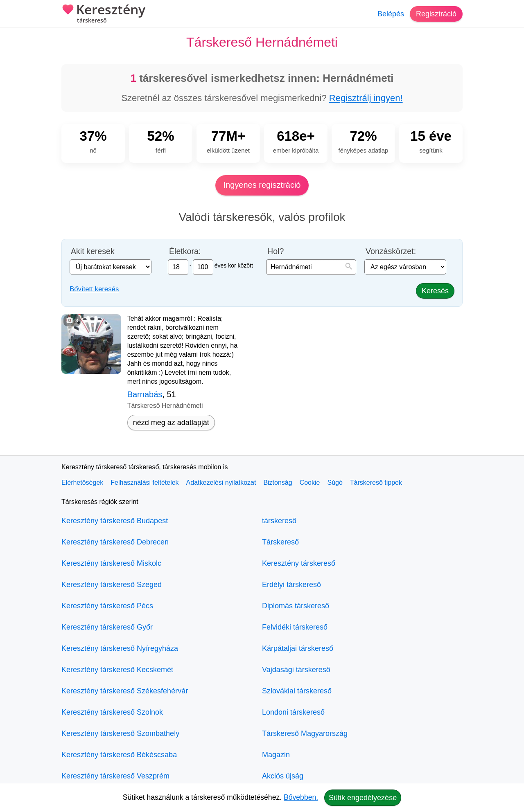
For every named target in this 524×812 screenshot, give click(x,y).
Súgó (335, 482)
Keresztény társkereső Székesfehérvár (125, 691)
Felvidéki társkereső (295, 627)
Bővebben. (301, 797)
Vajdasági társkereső (296, 670)
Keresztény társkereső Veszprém (115, 776)
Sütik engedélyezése (363, 798)
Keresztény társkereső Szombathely (120, 733)
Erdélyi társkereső (291, 585)
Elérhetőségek (82, 482)
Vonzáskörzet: (391, 251)
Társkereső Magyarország (305, 733)
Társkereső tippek (376, 482)
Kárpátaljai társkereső (298, 648)
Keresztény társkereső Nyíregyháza (120, 648)
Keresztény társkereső (299, 563)
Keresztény (103, 14)
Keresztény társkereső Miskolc (111, 563)
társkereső (279, 521)
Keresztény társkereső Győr (107, 627)
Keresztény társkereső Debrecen (115, 542)
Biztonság (278, 482)
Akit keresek (93, 251)
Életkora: (185, 251)
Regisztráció (436, 14)
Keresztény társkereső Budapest (115, 521)
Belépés (391, 14)
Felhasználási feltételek (145, 482)
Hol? (276, 251)
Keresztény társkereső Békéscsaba (119, 755)
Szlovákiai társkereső (297, 691)
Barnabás (145, 394)
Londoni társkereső (293, 712)
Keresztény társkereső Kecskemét (117, 670)
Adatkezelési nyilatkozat (221, 482)
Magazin (276, 755)
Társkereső (280, 542)
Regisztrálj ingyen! (366, 98)
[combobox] (311, 267)
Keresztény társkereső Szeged (112, 585)
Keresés (435, 291)
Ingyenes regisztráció (262, 185)
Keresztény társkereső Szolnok (112, 712)
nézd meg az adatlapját (171, 423)
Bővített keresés (94, 289)
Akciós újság (283, 776)
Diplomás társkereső (296, 606)
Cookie (310, 482)
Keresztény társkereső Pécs (107, 606)
